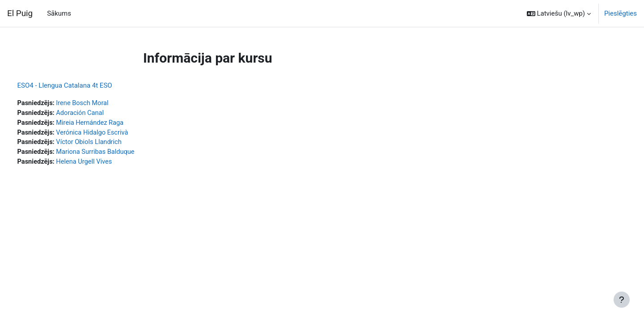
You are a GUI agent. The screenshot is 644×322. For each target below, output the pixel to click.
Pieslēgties (621, 13)
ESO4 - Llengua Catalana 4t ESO (81, 85)
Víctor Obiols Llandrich (108, 144)
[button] (559, 13)
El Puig (20, 13)
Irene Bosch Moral (101, 103)
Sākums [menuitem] (59, 13)
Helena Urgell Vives (103, 164)
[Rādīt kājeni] (622, 300)
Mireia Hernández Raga (108, 123)
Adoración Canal (98, 114)
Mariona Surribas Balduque (114, 154)
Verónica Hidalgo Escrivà (111, 134)
